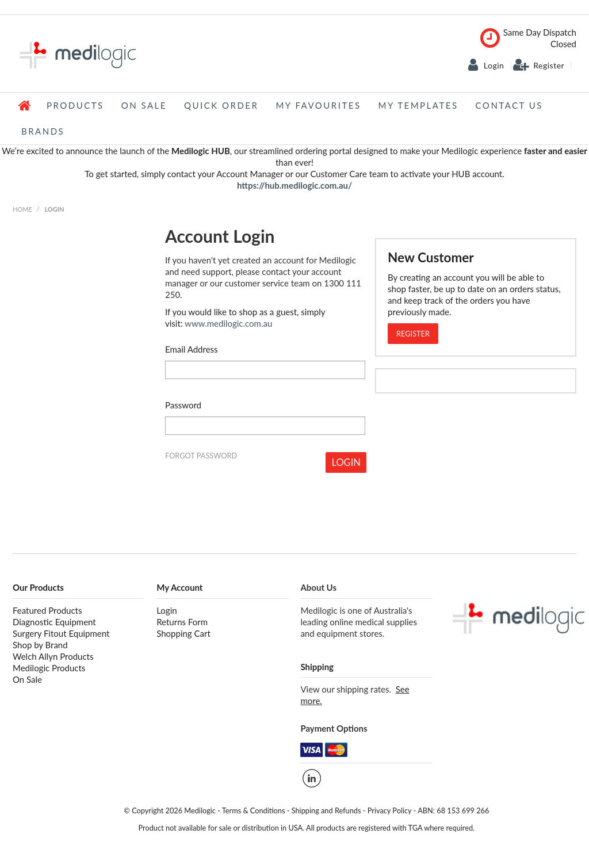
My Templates (418, 105)
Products (75, 105)
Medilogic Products (49, 668)
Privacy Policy (390, 810)
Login (494, 66)
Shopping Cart (183, 633)
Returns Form (182, 622)
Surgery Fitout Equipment (61, 633)
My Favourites (318, 105)
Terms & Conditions (254, 810)
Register (549, 66)
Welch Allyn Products (53, 656)
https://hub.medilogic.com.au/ (294, 185)
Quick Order (221, 105)
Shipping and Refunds (326, 810)
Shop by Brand (40, 645)
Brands (43, 131)
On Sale (144, 105)
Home (25, 105)
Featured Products (47, 610)
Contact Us (509, 105)
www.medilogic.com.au (228, 323)
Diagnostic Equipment (54, 622)
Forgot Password (201, 456)
